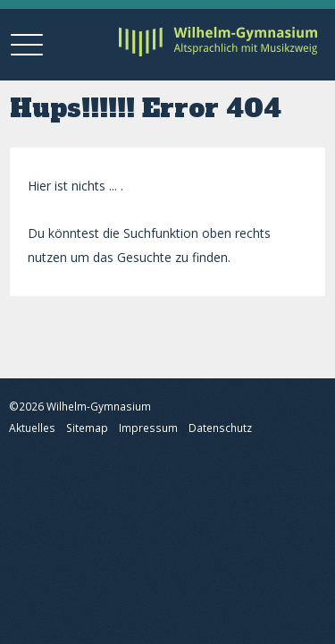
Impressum (148, 428)
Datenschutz (220, 428)
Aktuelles (32, 428)
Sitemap (87, 428)
